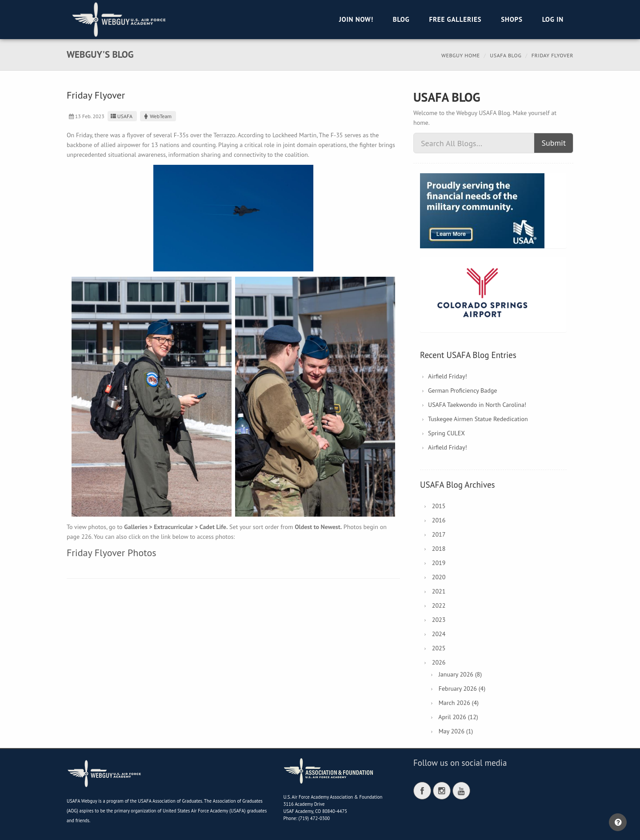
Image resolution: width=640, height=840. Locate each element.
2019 (439, 563)
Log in (553, 19)
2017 (439, 534)
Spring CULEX (446, 433)
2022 (439, 605)
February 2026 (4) (462, 689)
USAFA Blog (506, 55)
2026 (439, 662)
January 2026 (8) (460, 674)
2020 (439, 577)
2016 (439, 520)
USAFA (121, 116)
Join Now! (356, 19)
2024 (439, 634)
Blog (401, 19)
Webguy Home (461, 55)
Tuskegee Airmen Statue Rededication (478, 419)
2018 (439, 549)
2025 (439, 648)
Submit (554, 143)
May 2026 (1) (456, 731)
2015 (439, 506)
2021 (439, 591)
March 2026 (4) (459, 703)
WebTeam (157, 116)
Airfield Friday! (448, 376)
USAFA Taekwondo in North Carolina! (477, 405)
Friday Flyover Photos (111, 553)
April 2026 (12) (458, 717)
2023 (439, 620)
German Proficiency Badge (462, 390)
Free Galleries (455, 19)
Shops (512, 19)
